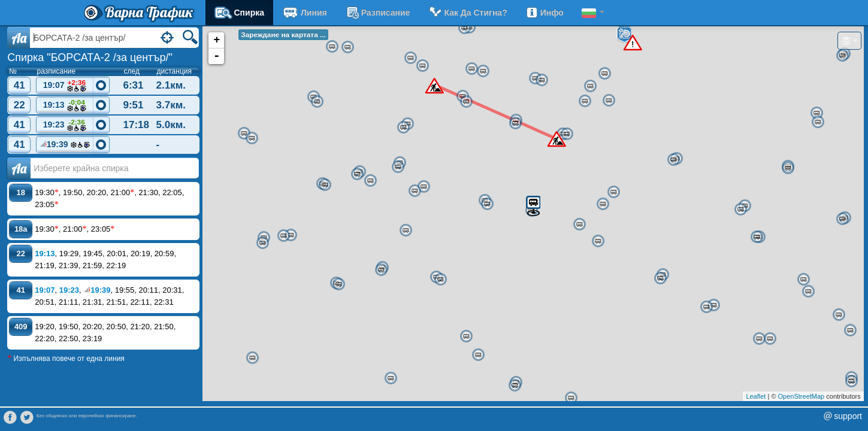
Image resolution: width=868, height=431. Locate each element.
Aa (19, 38)
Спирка (240, 13)
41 (19, 85)
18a (21, 229)
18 (21, 192)
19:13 (65, 106)
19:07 (65, 86)
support (848, 416)
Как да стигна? (467, 13)
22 (19, 105)
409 (21, 327)
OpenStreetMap (802, 396)
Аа (19, 168)
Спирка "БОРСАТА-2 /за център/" (90, 57)
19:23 (65, 125)
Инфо (545, 13)
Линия (305, 13)
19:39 (65, 146)
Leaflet (756, 396)
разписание (378, 13)
